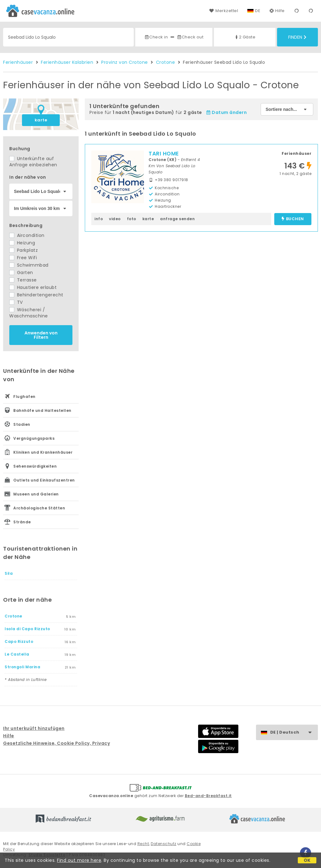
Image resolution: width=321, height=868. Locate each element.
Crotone (166, 62)
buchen (293, 219)
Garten (21, 273)
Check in (156, 37)
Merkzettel (224, 11)
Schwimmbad (29, 265)
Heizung (22, 243)
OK (307, 860)
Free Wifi (23, 258)
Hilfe (277, 11)
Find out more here (79, 860)
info (99, 219)
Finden (297, 37)
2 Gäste (245, 37)
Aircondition (27, 235)
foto (132, 219)
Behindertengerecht (36, 295)
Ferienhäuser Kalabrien (67, 62)
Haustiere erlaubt (33, 287)
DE (258, 11)
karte (41, 120)
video (115, 219)
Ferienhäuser (18, 62)
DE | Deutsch (294, 733)
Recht (143, 844)
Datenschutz (164, 844)
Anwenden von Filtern (41, 335)
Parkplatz (24, 250)
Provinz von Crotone (125, 62)
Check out (190, 37)
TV (16, 302)
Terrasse (23, 280)
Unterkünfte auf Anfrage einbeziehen (33, 162)
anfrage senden (177, 219)
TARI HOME (164, 154)
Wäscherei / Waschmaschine (29, 313)
